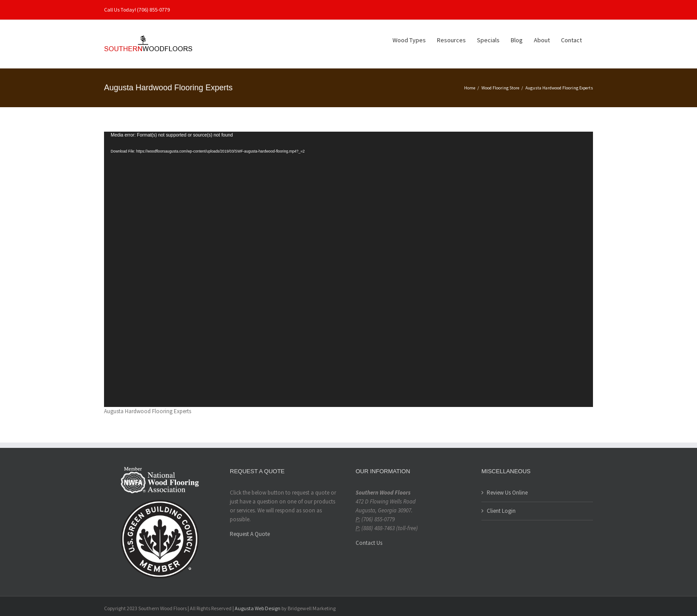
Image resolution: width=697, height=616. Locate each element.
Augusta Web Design (258, 608)
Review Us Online (507, 493)
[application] (348, 269)
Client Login (501, 511)
